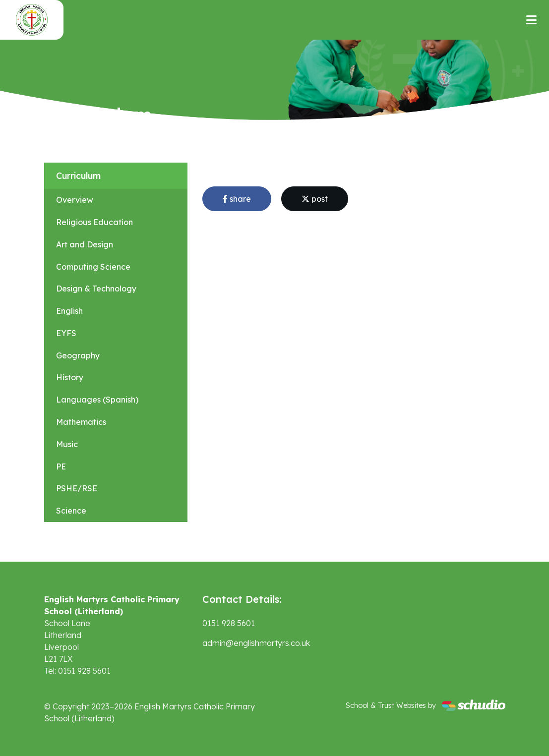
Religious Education (94, 222)
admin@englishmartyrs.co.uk (256, 643)
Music (67, 444)
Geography (78, 355)
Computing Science (93, 267)
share (237, 199)
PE (61, 466)
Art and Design (85, 244)
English (69, 311)
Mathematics (81, 422)
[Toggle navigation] (531, 20)
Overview (75, 200)
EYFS (66, 333)
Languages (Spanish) (97, 400)
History (70, 377)
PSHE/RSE (77, 488)
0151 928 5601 (229, 623)
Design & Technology (96, 289)
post (315, 199)
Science (71, 511)
